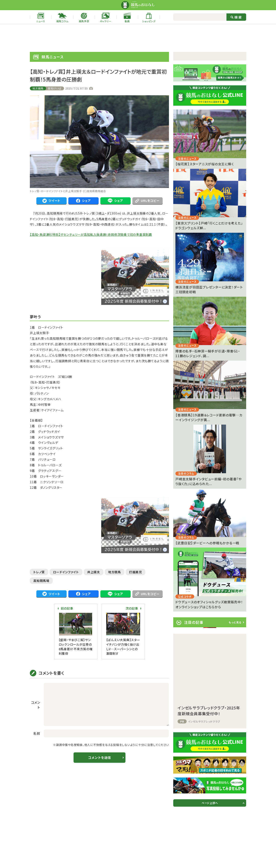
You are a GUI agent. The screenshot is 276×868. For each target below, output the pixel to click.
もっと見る (235, 622)
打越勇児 (136, 572)
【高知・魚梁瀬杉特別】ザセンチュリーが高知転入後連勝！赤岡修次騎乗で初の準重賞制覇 (91, 234)
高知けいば (55, 88)
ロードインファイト (66, 572)
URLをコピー (147, 201)
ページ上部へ (210, 803)
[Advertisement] (138, 38)
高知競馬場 (41, 581)
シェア (83, 201)
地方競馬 (38, 88)
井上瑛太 (94, 572)
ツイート (51, 201)
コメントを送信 (99, 757)
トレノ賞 (39, 572)
